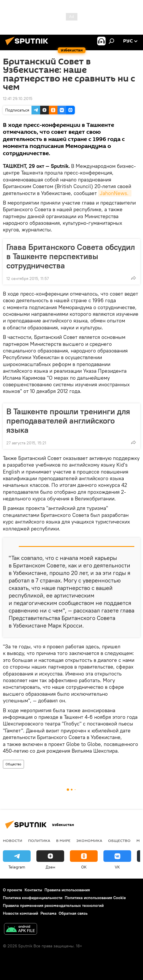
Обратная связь (73, 913)
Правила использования (67, 890)
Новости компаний (21, 913)
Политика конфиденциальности (33, 898)
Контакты (33, 890)
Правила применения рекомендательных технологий (53, 905)
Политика (39, 840)
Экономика (89, 840)
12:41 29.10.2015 (18, 99)
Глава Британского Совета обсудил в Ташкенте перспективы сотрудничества (71, 256)
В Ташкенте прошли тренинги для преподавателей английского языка (68, 421)
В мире (63, 840)
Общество (13, 764)
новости (13, 840)
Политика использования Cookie (95, 898)
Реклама (48, 913)
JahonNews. (115, 193)
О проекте (13, 890)
